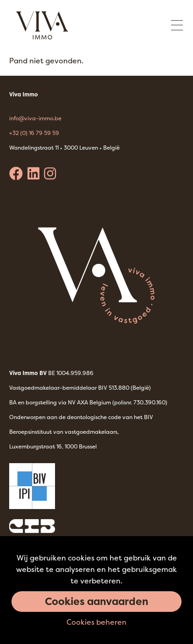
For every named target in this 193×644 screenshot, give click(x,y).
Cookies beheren (96, 622)
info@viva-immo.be (35, 118)
